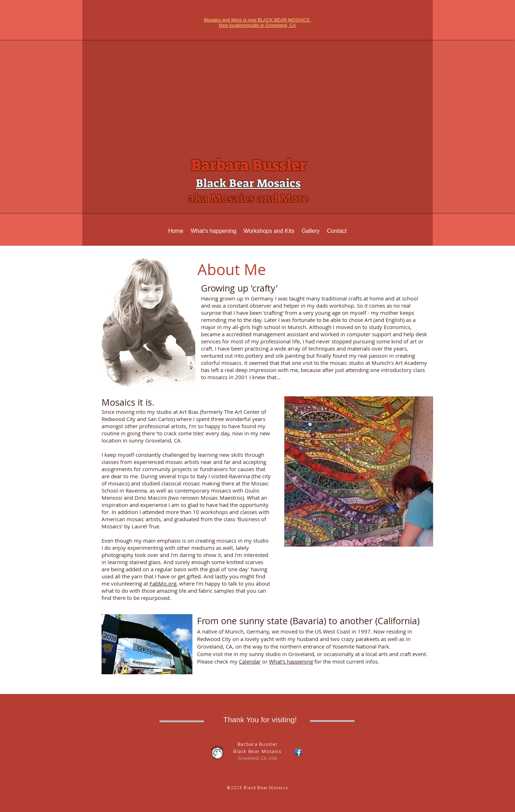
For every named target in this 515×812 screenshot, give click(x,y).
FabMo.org (163, 583)
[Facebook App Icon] (298, 752)
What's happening (291, 661)
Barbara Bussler (248, 166)
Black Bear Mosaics (248, 183)
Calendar (250, 661)
